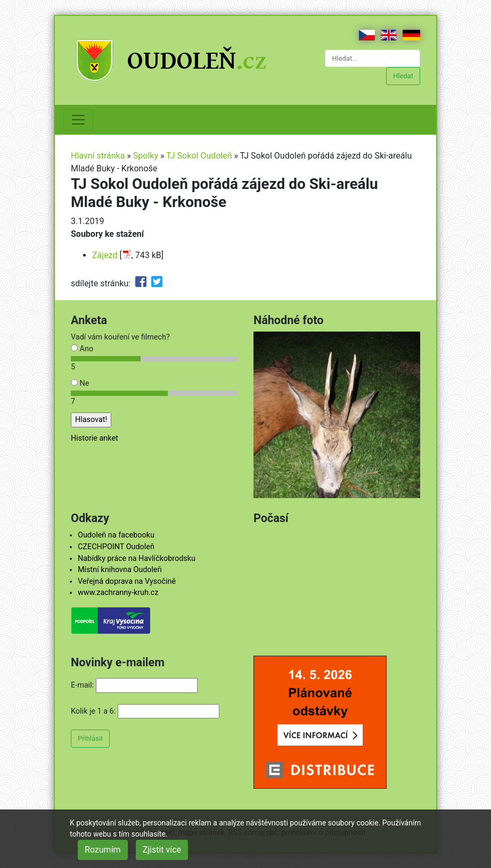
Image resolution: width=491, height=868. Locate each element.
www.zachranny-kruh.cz (118, 593)
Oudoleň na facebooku (116, 535)
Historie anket (95, 438)
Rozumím (103, 850)
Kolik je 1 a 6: (93, 711)
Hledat (403, 76)
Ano (82, 349)
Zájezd (105, 255)
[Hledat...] (373, 58)
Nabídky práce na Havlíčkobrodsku (137, 559)
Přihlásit (90, 738)
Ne (80, 383)
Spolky (146, 156)
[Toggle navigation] (78, 120)
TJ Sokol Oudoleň (199, 156)
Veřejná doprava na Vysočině (127, 581)
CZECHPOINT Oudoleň (116, 547)
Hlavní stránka (98, 156)
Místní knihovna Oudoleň (120, 570)
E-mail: (82, 685)
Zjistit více (162, 850)
